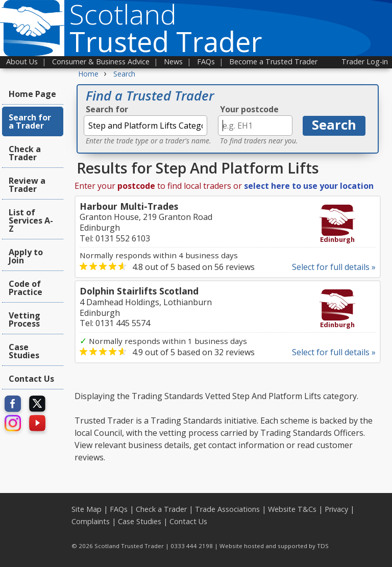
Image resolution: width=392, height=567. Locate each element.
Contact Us (31, 379)
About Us (22, 61)
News (173, 61)
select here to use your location (309, 186)
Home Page (32, 94)
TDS (323, 546)
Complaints (91, 521)
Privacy (336, 509)
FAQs (206, 61)
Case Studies (24, 351)
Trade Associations (227, 509)
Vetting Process (24, 319)
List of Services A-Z (31, 220)
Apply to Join (26, 256)
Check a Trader (25, 153)
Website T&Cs (292, 509)
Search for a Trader (30, 121)
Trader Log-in (365, 61)
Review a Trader (27, 185)
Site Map (87, 509)
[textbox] (145, 126)
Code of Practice (26, 288)
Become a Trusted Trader (273, 61)
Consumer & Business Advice (101, 61)
